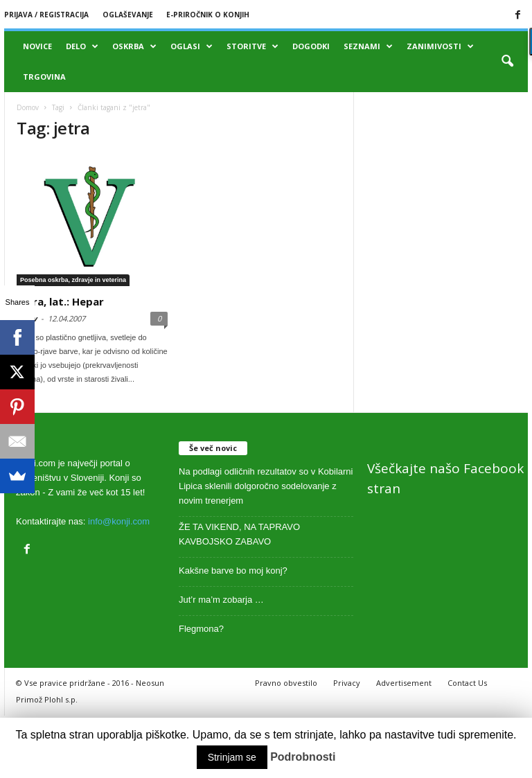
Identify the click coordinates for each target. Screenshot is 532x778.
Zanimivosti (440, 46)
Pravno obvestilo (286, 683)
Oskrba (134, 46)
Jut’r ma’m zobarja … (221, 600)
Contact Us (467, 683)
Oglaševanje (128, 15)
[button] (507, 62)
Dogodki (311, 46)
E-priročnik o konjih (208, 15)
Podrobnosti (303, 757)
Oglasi (192, 46)
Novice (37, 46)
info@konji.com (119, 521)
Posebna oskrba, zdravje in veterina (73, 280)
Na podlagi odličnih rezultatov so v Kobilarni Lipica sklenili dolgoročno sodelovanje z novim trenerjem (266, 486)
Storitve (252, 46)
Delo (82, 46)
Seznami (368, 46)
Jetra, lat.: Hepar (60, 301)
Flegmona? (201, 629)
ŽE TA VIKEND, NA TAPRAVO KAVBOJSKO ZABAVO (239, 534)
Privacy (347, 683)
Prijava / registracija (46, 15)
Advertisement (404, 683)
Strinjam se (232, 757)
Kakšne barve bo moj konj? (233, 571)
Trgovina (44, 77)
